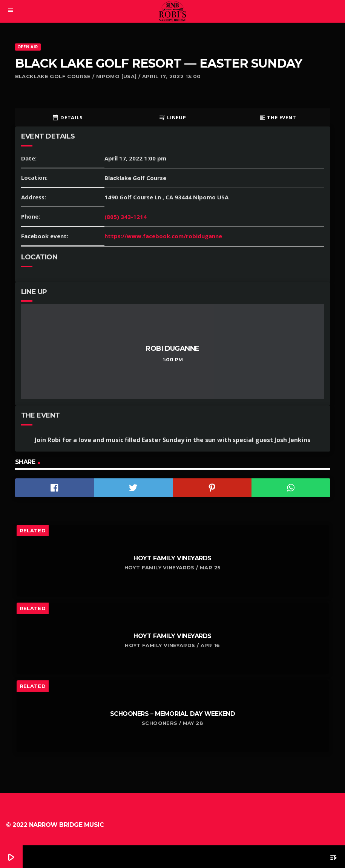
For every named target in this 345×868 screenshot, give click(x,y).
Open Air (28, 47)
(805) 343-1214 (126, 217)
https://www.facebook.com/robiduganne (163, 236)
